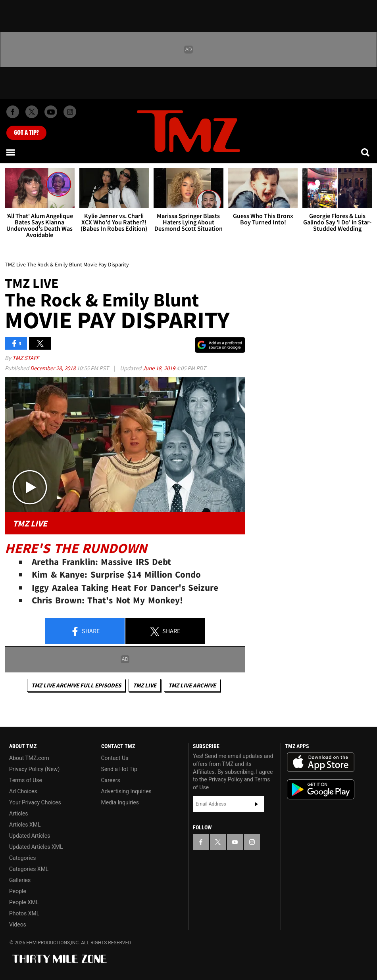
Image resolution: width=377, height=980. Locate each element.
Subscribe (256, 804)
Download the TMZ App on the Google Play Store (321, 790)
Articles (19, 813)
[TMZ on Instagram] (70, 112)
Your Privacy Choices (35, 802)
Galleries (20, 880)
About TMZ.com (29, 758)
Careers (111, 780)
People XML (24, 902)
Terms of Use (26, 780)
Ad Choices (23, 791)
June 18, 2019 (159, 368)
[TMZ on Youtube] (51, 112)
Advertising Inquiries (126, 791)
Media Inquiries (120, 802)
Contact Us (115, 758)
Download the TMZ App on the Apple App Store (321, 762)
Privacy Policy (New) (34, 769)
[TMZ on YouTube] (235, 842)
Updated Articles (30, 836)
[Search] (366, 152)
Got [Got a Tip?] (26, 133)
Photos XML (24, 913)
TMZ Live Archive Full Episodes (76, 685)
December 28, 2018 (53, 368)
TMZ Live (145, 685)
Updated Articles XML (36, 847)
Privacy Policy (225, 779)
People (18, 891)
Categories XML (29, 869)
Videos (18, 924)
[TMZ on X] (32, 112)
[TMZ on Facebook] (13, 112)
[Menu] (11, 152)
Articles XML (25, 825)
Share (85, 632)
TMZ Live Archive (192, 685)
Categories (22, 858)
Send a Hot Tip (119, 769)
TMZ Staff (26, 358)
